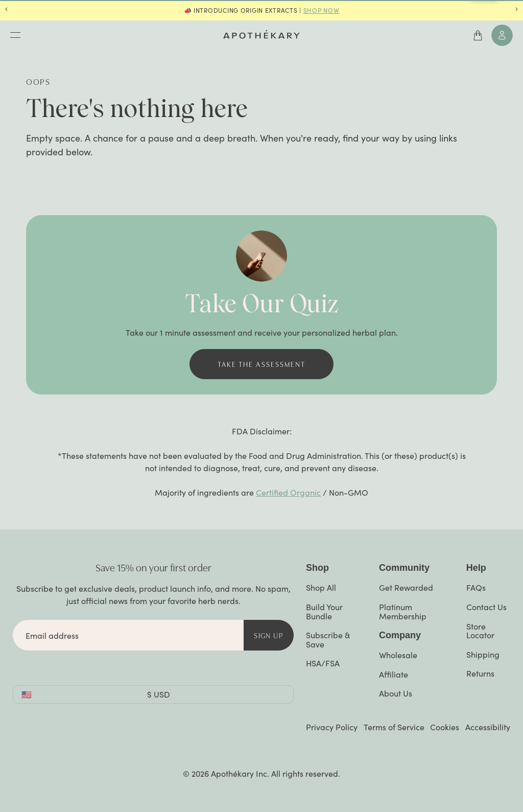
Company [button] (400, 635)
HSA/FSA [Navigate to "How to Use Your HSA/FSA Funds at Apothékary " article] (323, 663)
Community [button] (404, 568)
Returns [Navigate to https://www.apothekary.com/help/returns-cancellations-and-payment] (480, 673)
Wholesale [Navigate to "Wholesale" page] (398, 655)
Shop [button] (317, 568)
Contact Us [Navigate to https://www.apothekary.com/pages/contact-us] (486, 607)
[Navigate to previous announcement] (6, 10)
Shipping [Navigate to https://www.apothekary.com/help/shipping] (483, 654)
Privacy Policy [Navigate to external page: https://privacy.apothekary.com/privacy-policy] (332, 727)
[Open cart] (478, 35)
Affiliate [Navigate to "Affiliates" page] (394, 674)
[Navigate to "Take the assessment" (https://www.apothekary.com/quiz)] (262, 364)
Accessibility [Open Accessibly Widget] (488, 727)
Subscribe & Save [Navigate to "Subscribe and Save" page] (328, 640)
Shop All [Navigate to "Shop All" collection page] (321, 587)
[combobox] (153, 694)
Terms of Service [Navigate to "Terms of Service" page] (394, 727)
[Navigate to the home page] (261, 34)
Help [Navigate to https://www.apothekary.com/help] (476, 568)
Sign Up (269, 635)
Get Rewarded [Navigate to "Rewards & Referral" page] (406, 587)
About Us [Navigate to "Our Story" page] (396, 693)
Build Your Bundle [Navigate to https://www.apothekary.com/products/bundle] (324, 611)
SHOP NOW (322, 10)
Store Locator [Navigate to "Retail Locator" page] (480, 631)
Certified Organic (288, 492)
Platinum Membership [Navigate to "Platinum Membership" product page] (403, 611)
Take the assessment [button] (262, 364)
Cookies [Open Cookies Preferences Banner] (445, 727)
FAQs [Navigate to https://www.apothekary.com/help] (476, 587)
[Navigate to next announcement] (517, 10)
